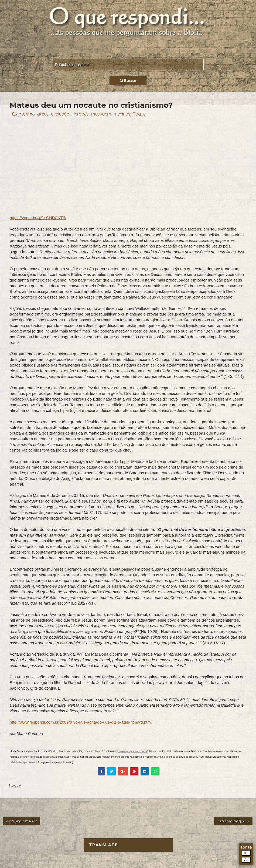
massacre (101, 114)
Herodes (80, 114)
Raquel (140, 114)
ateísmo (27, 114)
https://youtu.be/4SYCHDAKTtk (38, 218)
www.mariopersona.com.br (133, 751)
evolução (60, 114)
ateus (43, 114)
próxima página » (233, 821)
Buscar (128, 81)
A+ (246, 853)
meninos (122, 114)
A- (246, 860)
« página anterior (21, 821)
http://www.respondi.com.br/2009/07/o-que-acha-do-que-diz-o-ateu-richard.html (81, 722)
